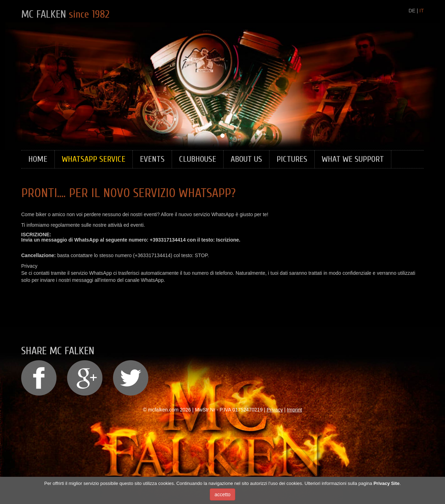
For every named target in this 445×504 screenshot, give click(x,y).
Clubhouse (198, 159)
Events (152, 159)
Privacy (275, 410)
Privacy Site (386, 486)
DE (412, 11)
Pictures (292, 159)
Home (38, 159)
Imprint (294, 410)
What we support (353, 159)
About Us (246, 159)
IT (422, 11)
